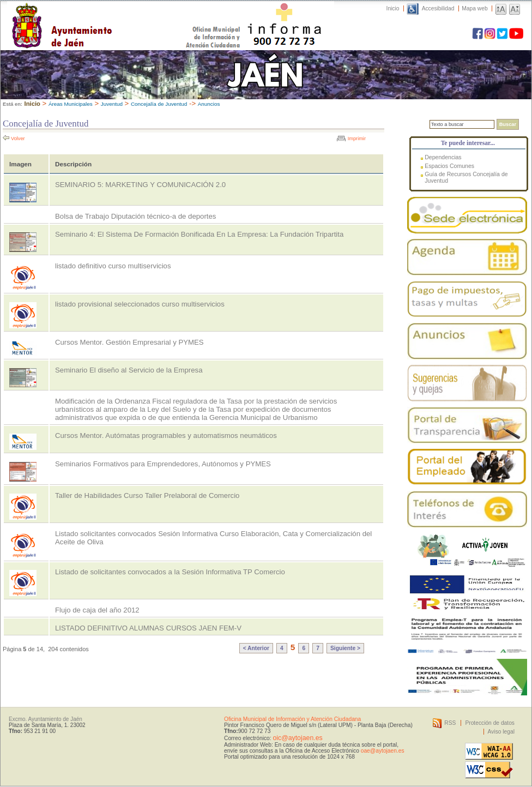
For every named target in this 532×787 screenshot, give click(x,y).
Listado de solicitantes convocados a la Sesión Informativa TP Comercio (170, 572)
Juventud (112, 104)
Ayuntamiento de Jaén (109, 15)
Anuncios (209, 104)
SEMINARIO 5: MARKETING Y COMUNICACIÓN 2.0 (140, 185)
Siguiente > (345, 648)
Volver (18, 139)
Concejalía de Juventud (159, 104)
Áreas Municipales (71, 104)
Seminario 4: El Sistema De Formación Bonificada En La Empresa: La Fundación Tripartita (199, 234)
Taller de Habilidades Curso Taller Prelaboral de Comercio (147, 495)
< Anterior (256, 648)
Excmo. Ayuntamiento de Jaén (46, 719)
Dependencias (443, 157)
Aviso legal (501, 732)
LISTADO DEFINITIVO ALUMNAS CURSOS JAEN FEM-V (148, 628)
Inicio (393, 8)
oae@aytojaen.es (383, 751)
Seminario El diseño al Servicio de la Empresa (129, 370)
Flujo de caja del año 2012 (97, 610)
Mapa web (474, 8)
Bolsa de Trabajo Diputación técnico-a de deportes (135, 216)
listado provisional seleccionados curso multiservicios (140, 304)
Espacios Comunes (449, 166)
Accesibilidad (438, 8)
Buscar (508, 124)
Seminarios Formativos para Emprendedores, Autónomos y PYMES (163, 464)
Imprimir (357, 139)
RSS (450, 723)
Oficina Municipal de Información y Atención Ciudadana (292, 719)
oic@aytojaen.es (297, 738)
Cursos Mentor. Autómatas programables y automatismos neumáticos (166, 435)
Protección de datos (490, 723)
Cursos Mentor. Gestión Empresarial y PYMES (129, 342)
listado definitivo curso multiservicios (113, 266)
